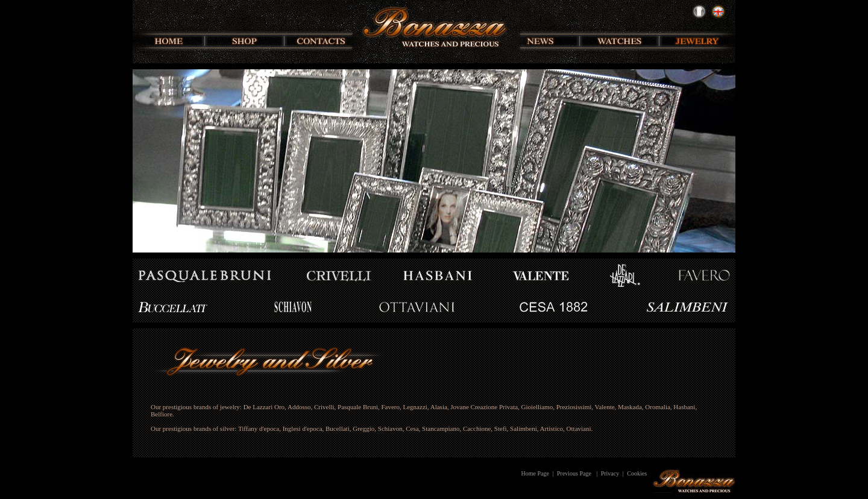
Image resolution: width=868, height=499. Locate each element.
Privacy (610, 473)
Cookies (637, 473)
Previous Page (574, 473)
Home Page (535, 473)
